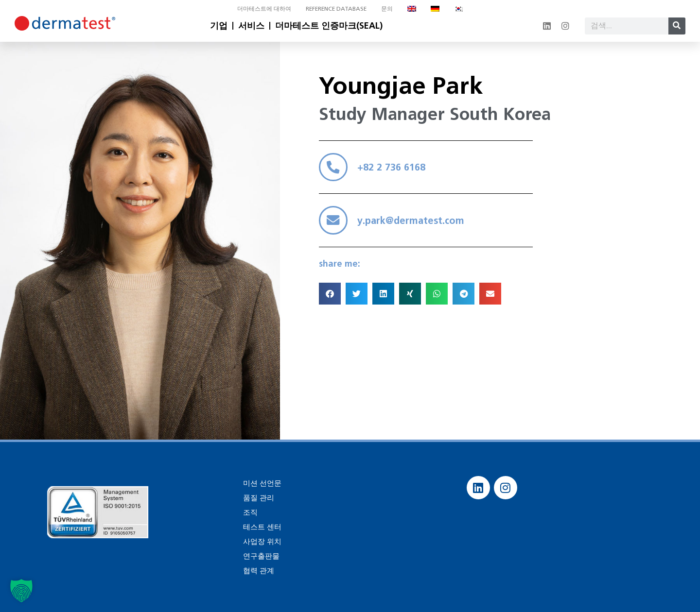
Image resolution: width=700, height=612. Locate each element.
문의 (387, 8)
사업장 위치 (261, 541)
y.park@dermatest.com (414, 226)
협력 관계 (258, 570)
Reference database (336, 8)
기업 (219, 26)
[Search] (677, 26)
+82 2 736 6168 (395, 169)
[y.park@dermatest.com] (335, 226)
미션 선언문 (261, 483)
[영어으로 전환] (412, 9)
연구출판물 (260, 556)
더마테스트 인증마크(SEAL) (329, 26)
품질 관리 (258, 498)
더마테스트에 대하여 (264, 8)
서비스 (251, 26)
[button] (330, 301)
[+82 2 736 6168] (335, 169)
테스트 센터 (261, 527)
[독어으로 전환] (435, 9)
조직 (250, 512)
